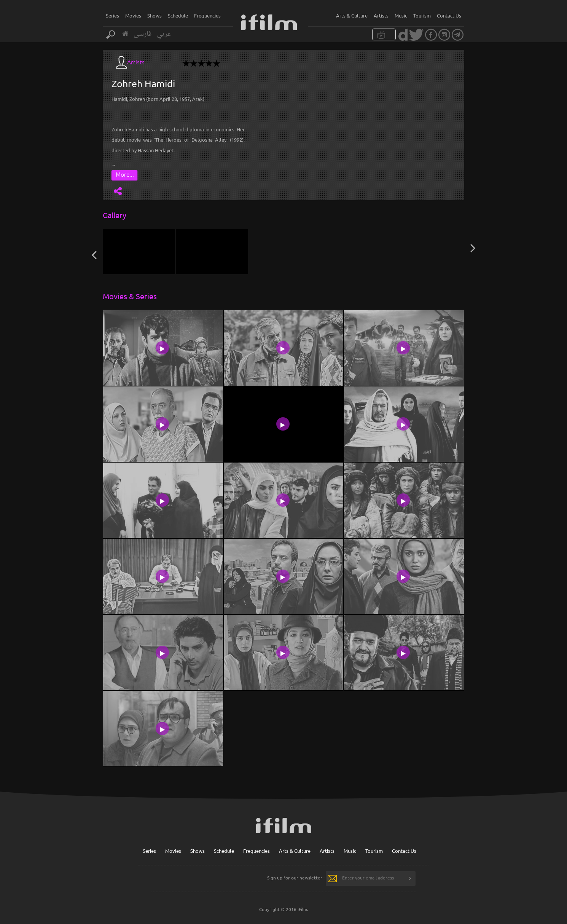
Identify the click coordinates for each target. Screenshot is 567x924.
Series (112, 15)
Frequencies (207, 15)
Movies (133, 15)
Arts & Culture (352, 15)
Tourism (422, 15)
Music (401, 15)
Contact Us (449, 15)
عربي (164, 34)
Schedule (178, 15)
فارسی (143, 34)
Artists (381, 15)
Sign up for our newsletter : (296, 878)
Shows (154, 15)
